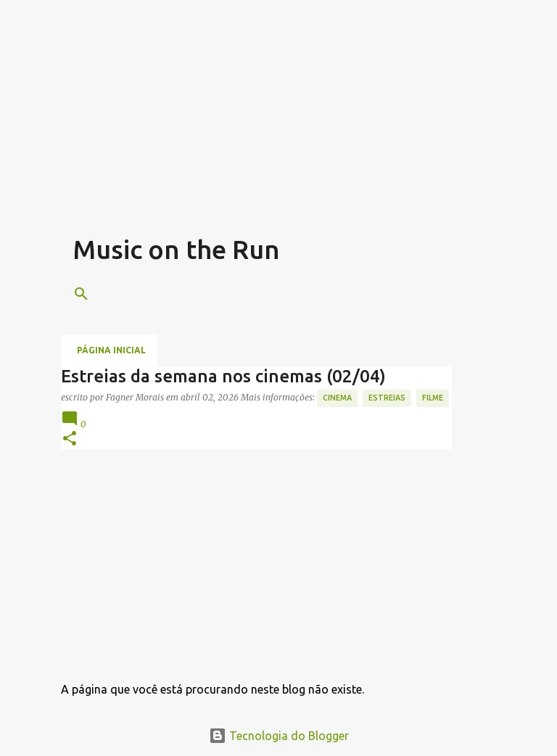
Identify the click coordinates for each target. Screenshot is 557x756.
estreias (387, 398)
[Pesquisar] (81, 294)
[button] (70, 439)
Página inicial (111, 350)
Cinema (337, 398)
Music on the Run (176, 249)
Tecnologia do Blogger (279, 736)
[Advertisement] (315, 131)
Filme (433, 398)
